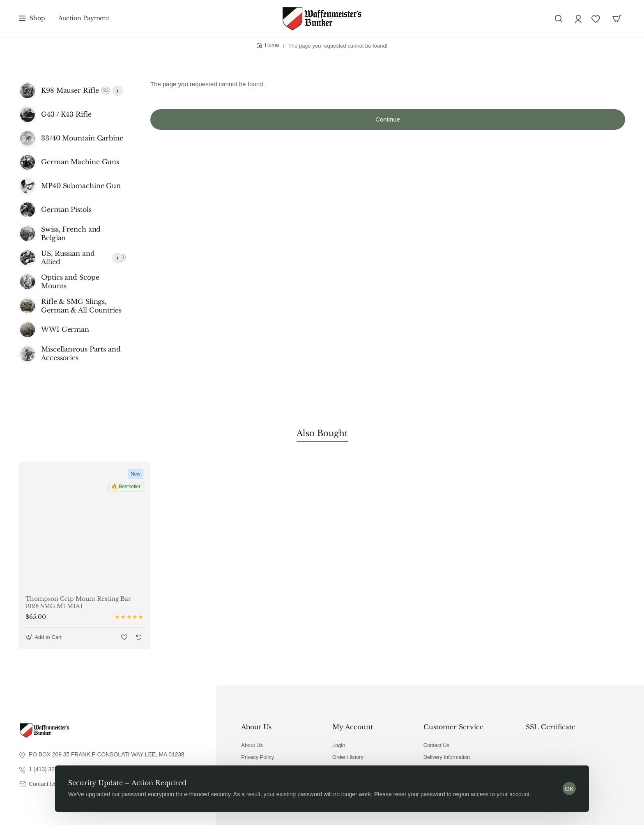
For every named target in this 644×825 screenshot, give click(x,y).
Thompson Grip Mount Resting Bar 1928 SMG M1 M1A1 (78, 602)
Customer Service (453, 727)
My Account (353, 727)
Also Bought (322, 433)
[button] (45, 637)
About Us (256, 727)
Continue (388, 119)
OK (569, 789)
